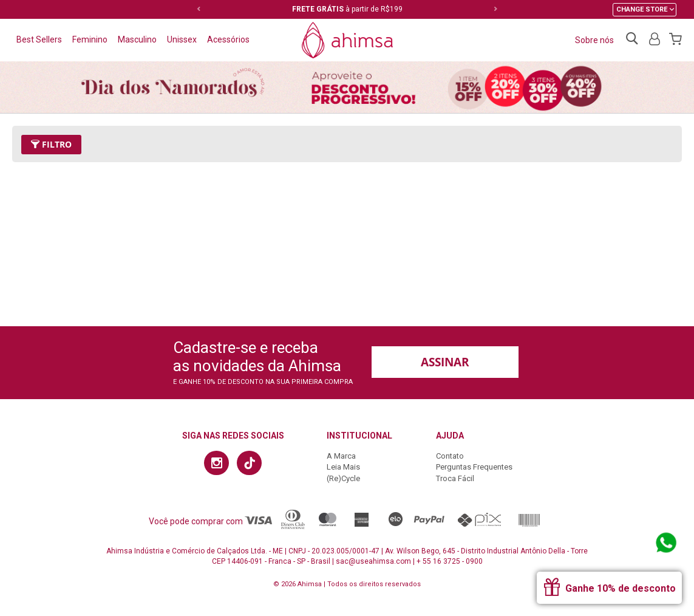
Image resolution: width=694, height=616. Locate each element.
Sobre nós (594, 40)
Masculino (137, 39)
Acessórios (228, 39)
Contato (450, 456)
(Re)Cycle (343, 478)
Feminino (90, 39)
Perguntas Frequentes (474, 467)
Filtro (51, 144)
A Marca (341, 456)
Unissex (182, 39)
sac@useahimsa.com (373, 561)
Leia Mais (343, 467)
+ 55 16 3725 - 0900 (450, 561)
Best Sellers (39, 39)
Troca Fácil (455, 478)
